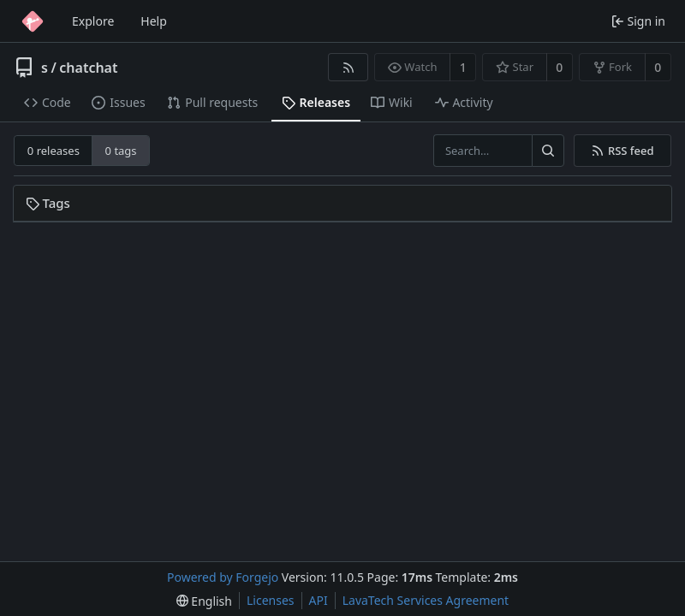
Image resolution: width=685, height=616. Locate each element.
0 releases (54, 151)
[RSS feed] (348, 67)
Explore (93, 21)
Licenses (271, 600)
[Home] (33, 21)
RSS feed (622, 151)
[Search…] (548, 151)
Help (154, 21)
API (319, 600)
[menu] (204, 601)
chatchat (88, 68)
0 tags (121, 151)
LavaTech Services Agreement (426, 600)
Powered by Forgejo (223, 577)
